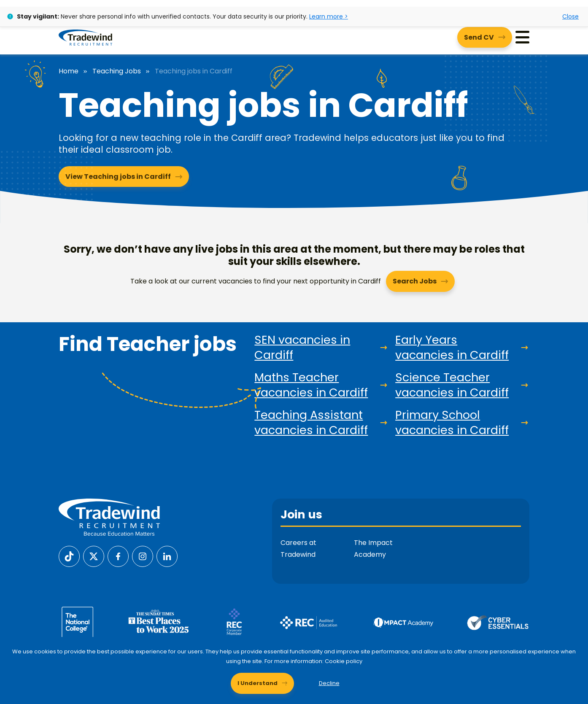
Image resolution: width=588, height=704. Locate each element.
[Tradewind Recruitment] (85, 37)
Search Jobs (415, 281)
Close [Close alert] (570, 16)
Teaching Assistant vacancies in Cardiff (311, 423)
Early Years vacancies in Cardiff (452, 348)
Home (69, 71)
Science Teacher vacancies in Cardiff (452, 385)
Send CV (479, 37)
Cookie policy (344, 661)
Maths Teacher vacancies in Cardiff (311, 385)
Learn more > (329, 16)
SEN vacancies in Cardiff (302, 348)
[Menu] (522, 37)
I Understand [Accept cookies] (258, 683)
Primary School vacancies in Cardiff (452, 423)
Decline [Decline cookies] (329, 683)
